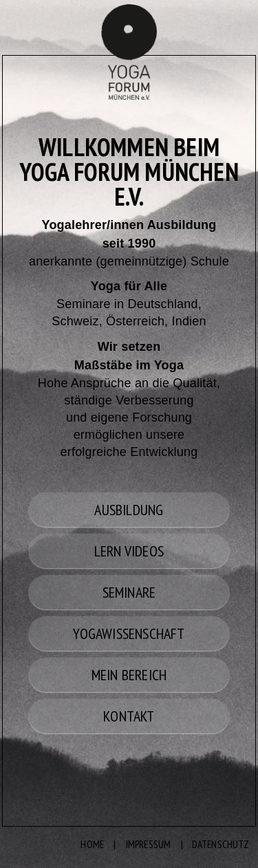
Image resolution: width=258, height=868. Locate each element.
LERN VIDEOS (129, 551)
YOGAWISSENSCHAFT (129, 633)
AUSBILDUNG (129, 510)
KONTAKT (129, 716)
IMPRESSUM (148, 844)
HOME (92, 844)
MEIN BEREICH (129, 675)
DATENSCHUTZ (221, 844)
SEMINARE (129, 592)
